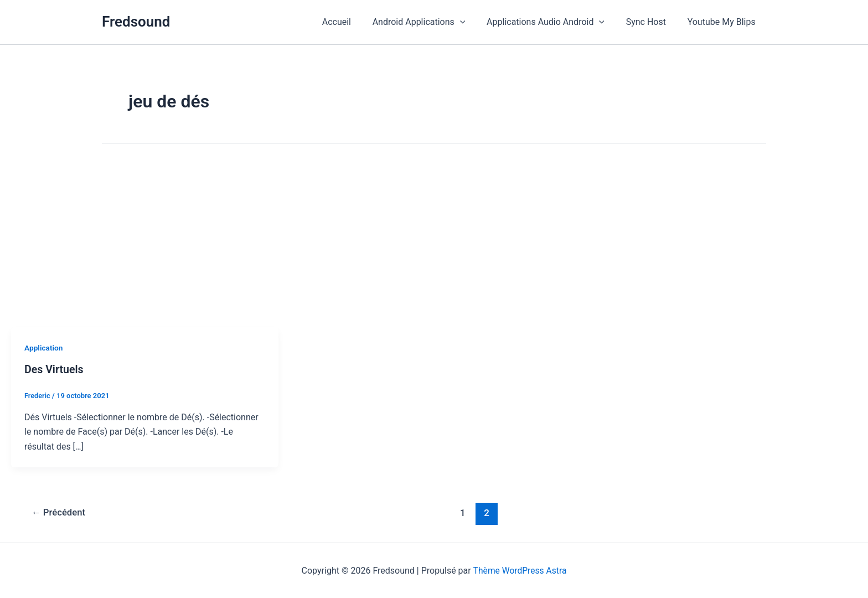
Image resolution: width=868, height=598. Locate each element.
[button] (473, 22)
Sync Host (652, 22)
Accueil (353, 22)
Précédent (60, 513)
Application (44, 348)
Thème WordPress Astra (520, 570)
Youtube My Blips (723, 22)
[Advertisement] (434, 244)
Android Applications (432, 22)
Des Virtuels (55, 369)
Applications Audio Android (555, 22)
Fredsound (136, 22)
